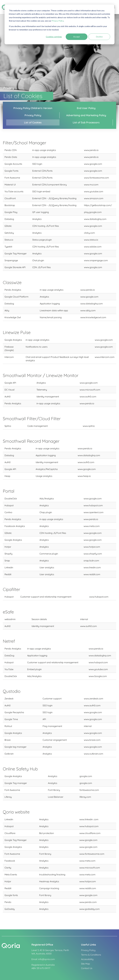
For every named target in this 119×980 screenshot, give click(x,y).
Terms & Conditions (91, 955)
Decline (99, 37)
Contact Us (87, 968)
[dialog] (60, 24)
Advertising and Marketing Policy (86, 115)
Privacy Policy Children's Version (33, 108)
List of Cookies (33, 122)
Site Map (86, 964)
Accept (77, 37)
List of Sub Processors (86, 122)
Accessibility (87, 959)
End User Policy (86, 108)
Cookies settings (54, 37)
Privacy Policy (58, 21)
